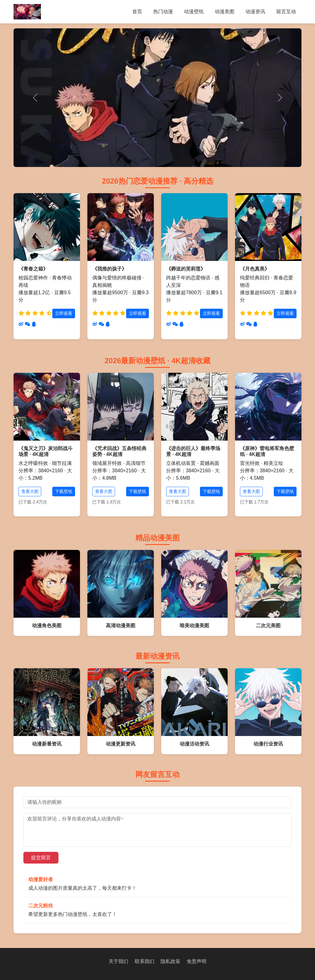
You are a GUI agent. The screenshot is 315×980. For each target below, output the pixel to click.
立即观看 (64, 313)
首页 (137, 12)
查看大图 (30, 491)
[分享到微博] (21, 324)
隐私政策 (170, 961)
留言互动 (286, 12)
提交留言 (41, 858)
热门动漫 (163, 12)
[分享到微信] (27, 324)
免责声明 (197, 961)
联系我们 (145, 961)
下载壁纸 (64, 491)
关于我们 (118, 961)
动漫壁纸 (194, 12)
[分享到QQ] (34, 324)
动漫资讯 (255, 12)
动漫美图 (225, 12)
